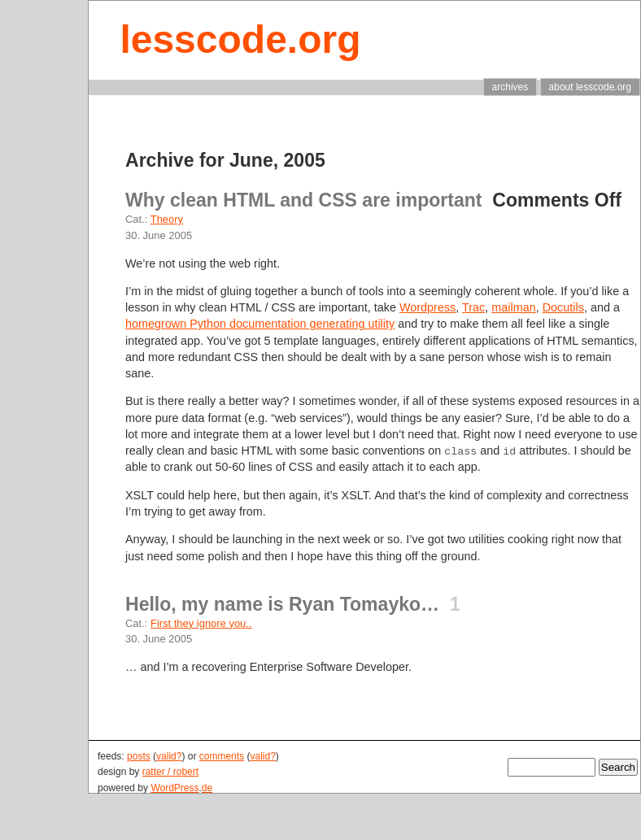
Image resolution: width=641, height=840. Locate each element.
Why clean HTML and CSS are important (304, 200)
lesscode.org (240, 39)
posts (139, 756)
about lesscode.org (590, 87)
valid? (169, 756)
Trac (473, 307)
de (207, 788)
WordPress (174, 788)
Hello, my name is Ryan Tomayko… (282, 604)
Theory (167, 219)
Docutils (563, 307)
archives (510, 87)
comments (222, 756)
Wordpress (427, 307)
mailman (513, 307)
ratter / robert (170, 772)
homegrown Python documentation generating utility (260, 324)
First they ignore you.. (201, 623)
